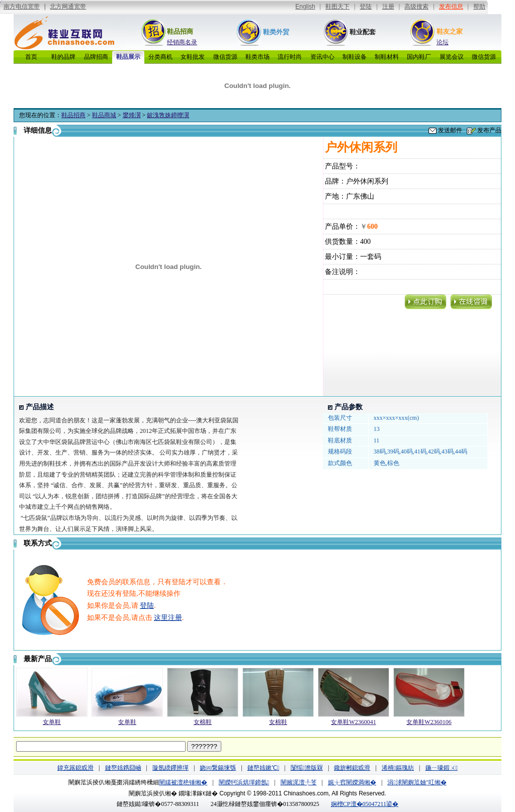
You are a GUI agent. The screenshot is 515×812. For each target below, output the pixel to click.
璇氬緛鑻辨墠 (170, 768)
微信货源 (225, 57)
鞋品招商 (180, 31)
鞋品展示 (128, 57)
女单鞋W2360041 (353, 722)
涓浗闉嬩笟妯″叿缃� (417, 782)
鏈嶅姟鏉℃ (263, 768)
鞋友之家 (450, 31)
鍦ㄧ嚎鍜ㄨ (442, 768)
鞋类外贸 (276, 32)
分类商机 (160, 57)
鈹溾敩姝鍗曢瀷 (168, 115)
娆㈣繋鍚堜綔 (218, 768)
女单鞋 (52, 722)
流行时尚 (290, 57)
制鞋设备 (355, 57)
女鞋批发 (193, 57)
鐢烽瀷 (132, 115)
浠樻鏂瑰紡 (398, 768)
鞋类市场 (257, 57)
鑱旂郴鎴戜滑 (352, 768)
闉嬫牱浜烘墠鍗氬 (244, 782)
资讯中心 (322, 57)
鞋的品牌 (63, 57)
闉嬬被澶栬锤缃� (183, 782)
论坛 (443, 42)
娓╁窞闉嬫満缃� (352, 782)
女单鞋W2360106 (429, 722)
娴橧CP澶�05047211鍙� (365, 804)
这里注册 (168, 618)
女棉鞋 (203, 722)
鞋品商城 (104, 115)
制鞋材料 (387, 57)
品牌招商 (96, 57)
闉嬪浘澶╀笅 (299, 782)
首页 (31, 57)
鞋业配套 (363, 32)
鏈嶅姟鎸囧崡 (123, 768)
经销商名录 (182, 42)
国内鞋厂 (419, 57)
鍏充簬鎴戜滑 (75, 768)
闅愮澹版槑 (307, 768)
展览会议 (452, 57)
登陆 (147, 606)
